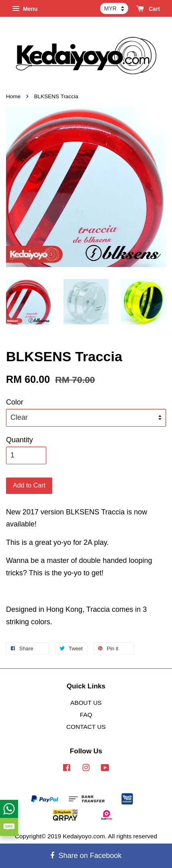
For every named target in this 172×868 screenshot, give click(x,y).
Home (13, 96)
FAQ (86, 715)
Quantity (19, 440)
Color (15, 402)
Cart (148, 9)
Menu (25, 9)
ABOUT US (86, 703)
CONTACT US (86, 727)
